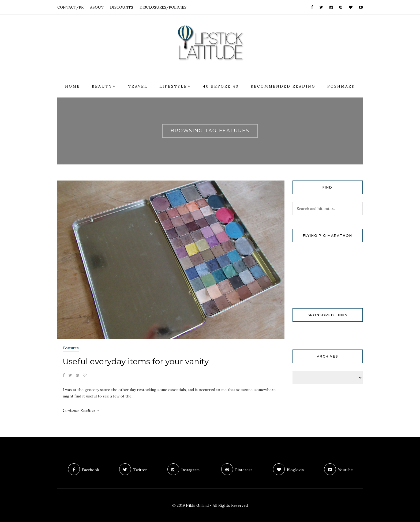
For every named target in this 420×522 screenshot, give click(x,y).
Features (71, 348)
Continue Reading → (81, 410)
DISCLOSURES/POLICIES (163, 7)
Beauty (102, 86)
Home (73, 86)
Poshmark (341, 86)
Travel (138, 86)
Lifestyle (173, 86)
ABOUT (97, 7)
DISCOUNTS (122, 7)
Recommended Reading (283, 86)
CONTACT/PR (70, 7)
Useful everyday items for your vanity (136, 361)
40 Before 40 (221, 86)
